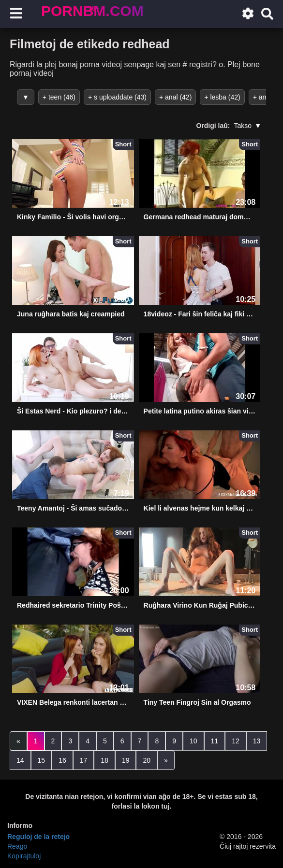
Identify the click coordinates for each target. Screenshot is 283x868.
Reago (17, 846)
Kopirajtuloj (24, 856)
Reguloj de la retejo (38, 837)
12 (236, 741)
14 (20, 760)
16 (62, 760)
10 (194, 741)
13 (257, 741)
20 (147, 760)
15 (42, 760)
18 (104, 760)
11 (215, 741)
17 (84, 760)
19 (126, 760)
